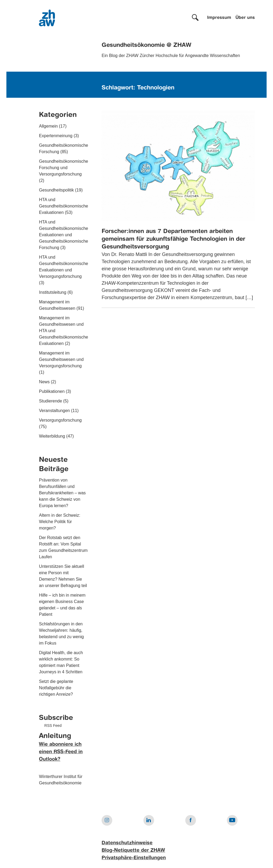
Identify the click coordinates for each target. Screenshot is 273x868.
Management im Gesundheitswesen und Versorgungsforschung (61, 359)
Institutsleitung (53, 292)
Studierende (50, 401)
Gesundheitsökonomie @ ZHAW (146, 45)
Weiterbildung (52, 436)
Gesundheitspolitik (56, 190)
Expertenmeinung (56, 136)
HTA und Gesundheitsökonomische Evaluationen (63, 206)
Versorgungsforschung (60, 420)
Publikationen (52, 391)
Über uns (245, 18)
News (44, 382)
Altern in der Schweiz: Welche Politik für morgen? (60, 522)
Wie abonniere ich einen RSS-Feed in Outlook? (61, 752)
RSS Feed (53, 726)
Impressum (219, 18)
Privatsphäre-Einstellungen (134, 858)
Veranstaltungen (54, 411)
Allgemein (48, 126)
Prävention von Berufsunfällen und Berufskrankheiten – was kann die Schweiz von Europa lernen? (62, 493)
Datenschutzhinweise (127, 843)
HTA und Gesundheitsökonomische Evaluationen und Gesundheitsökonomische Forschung (63, 235)
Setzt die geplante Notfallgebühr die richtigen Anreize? (56, 688)
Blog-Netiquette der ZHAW (133, 850)
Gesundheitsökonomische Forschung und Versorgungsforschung (63, 168)
